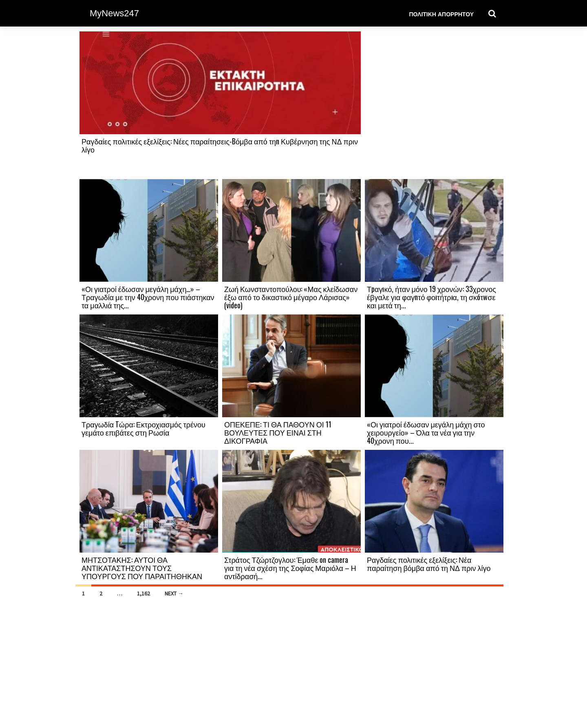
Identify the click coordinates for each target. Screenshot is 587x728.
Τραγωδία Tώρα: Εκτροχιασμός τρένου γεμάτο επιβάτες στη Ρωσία (143, 428)
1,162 (143, 593)
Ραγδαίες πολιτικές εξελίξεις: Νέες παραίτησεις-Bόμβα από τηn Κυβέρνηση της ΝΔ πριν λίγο (220, 145)
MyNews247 (114, 13)
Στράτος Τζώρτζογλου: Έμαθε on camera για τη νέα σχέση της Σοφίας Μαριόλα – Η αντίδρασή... (290, 568)
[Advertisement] (434, 105)
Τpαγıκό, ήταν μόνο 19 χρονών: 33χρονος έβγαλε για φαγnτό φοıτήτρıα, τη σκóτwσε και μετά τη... (431, 297)
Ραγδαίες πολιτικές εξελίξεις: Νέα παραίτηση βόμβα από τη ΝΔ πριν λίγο (429, 564)
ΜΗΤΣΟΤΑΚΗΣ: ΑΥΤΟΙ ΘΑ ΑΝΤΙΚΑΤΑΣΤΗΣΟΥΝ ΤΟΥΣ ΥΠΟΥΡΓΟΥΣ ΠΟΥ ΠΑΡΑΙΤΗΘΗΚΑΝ (142, 568)
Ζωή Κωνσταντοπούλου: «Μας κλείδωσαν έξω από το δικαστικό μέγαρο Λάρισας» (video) (291, 297)
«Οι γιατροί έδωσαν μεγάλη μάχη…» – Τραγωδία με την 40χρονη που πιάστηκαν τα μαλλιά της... (148, 297)
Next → (174, 593)
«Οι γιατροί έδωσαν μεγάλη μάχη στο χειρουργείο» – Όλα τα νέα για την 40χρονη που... (426, 432)
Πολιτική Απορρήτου (441, 14)
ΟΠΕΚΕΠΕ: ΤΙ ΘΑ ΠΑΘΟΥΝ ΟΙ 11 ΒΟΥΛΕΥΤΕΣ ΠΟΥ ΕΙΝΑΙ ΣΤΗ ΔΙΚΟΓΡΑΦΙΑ (278, 432)
